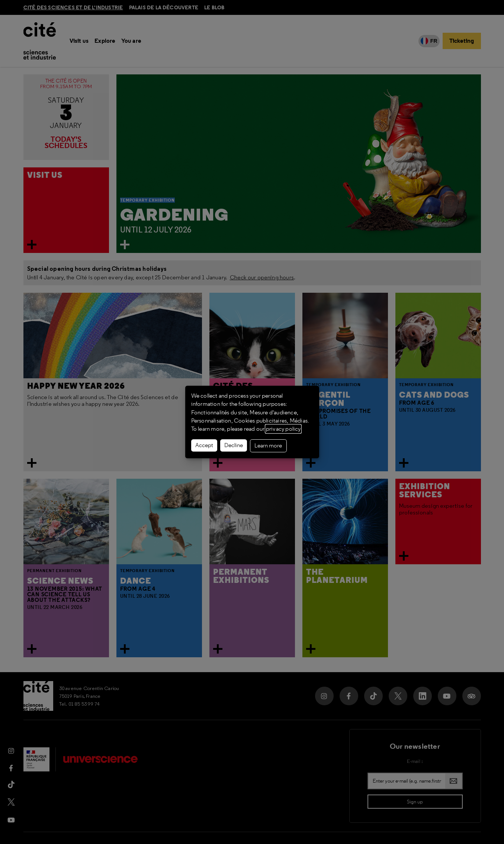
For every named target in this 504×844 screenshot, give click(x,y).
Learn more (268, 446)
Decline (234, 445)
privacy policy (283, 429)
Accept (204, 445)
